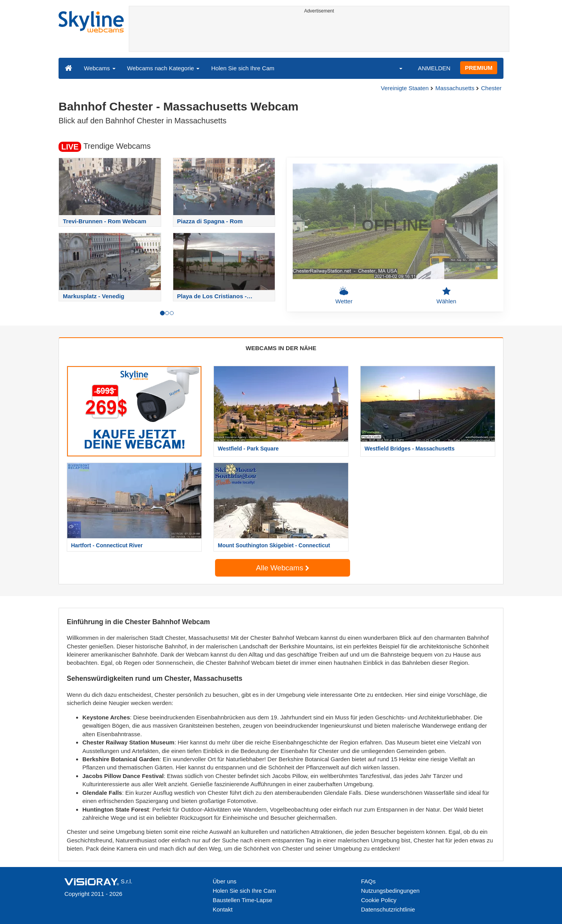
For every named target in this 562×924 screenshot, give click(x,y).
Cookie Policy (379, 900)
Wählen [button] (446, 296)
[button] (396, 68)
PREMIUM (479, 68)
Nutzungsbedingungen (390, 891)
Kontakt (223, 909)
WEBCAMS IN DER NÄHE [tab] (281, 348)
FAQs (368, 881)
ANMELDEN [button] (434, 68)
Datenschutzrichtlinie (388, 909)
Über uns (225, 881)
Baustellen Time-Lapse (243, 900)
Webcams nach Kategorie (164, 68)
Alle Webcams (283, 568)
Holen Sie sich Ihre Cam (243, 68)
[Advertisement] (319, 34)
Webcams (100, 68)
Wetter (344, 296)
